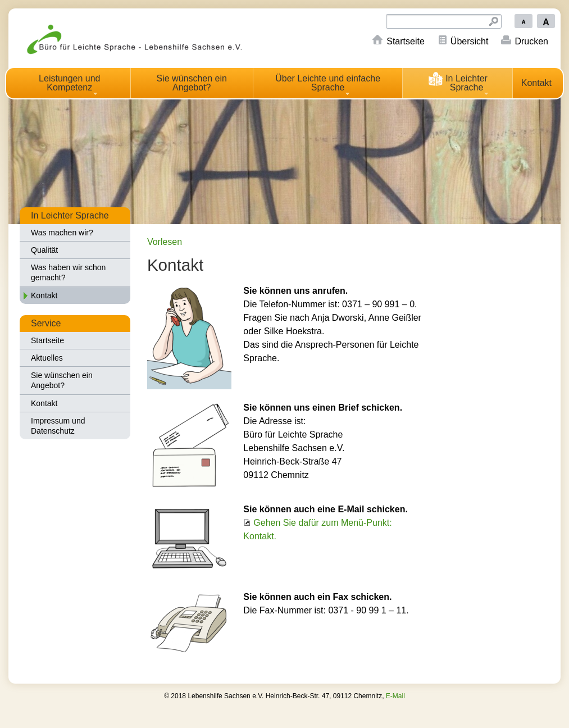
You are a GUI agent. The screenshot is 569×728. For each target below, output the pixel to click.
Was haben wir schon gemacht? (68, 272)
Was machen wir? (62, 233)
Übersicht (470, 41)
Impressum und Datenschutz (58, 426)
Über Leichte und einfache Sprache (328, 83)
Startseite (406, 41)
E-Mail (395, 696)
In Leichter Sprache (458, 81)
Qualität (44, 250)
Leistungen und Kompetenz (69, 83)
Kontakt (536, 83)
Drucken (531, 41)
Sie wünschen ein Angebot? (192, 83)
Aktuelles (47, 358)
